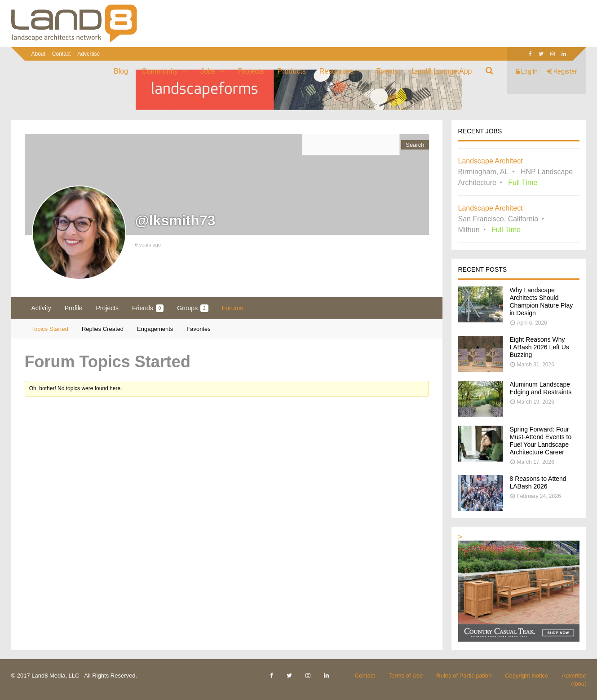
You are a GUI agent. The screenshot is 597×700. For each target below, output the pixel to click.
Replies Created (103, 329)
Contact (61, 54)
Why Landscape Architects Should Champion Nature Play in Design (542, 302)
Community (160, 71)
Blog (121, 71)
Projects (251, 71)
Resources (336, 71)
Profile (74, 308)
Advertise (88, 54)
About (38, 54)
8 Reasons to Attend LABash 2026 (538, 482)
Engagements (155, 329)
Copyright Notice (526, 676)
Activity (41, 308)
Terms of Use (406, 676)
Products (292, 71)
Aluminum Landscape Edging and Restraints (541, 388)
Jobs (208, 71)
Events (387, 71)
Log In (527, 71)
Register (562, 71)
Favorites (198, 329)
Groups (192, 308)
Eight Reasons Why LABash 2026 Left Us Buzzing (540, 347)
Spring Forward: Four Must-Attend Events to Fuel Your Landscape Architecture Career (541, 441)
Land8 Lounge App (442, 71)
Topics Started (50, 329)
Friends (148, 308)
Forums (232, 308)
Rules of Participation (464, 676)
